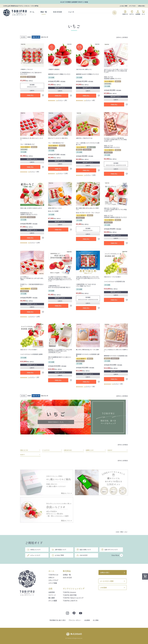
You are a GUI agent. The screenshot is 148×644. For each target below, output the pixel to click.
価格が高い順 (44, 37)
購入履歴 (52, 598)
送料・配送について (59, 550)
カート (143, 13)
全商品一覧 (67, 575)
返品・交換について (84, 550)
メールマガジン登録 (107, 581)
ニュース (71, 12)
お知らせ (51, 577)
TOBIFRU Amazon (69, 592)
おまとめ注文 (58, 12)
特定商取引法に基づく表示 (58, 620)
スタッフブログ (53, 580)
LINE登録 (103, 588)
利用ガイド (125, 13)
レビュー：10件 (91, 175)
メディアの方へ (133, 6)
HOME (117, 532)
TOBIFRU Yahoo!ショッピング (73, 598)
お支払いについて (34, 550)
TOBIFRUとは (53, 575)
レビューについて (34, 555)
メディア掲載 (53, 583)
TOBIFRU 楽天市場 (70, 595)
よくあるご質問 (124, 6)
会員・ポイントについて (109, 550)
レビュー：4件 (91, 100)
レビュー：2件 (63, 100)
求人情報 (96, 620)
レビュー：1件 (35, 377)
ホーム (32, 12)
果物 (122, 532)
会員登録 (138, 13)
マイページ (52, 595)
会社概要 (87, 620)
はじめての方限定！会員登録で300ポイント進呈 (74, 2)
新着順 (29, 37)
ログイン (132, 13)
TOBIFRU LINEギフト (70, 601)
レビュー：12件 (63, 173)
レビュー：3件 (91, 387)
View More (115, 555)
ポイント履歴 (53, 601)
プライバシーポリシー (75, 620)
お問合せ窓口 (141, 6)
